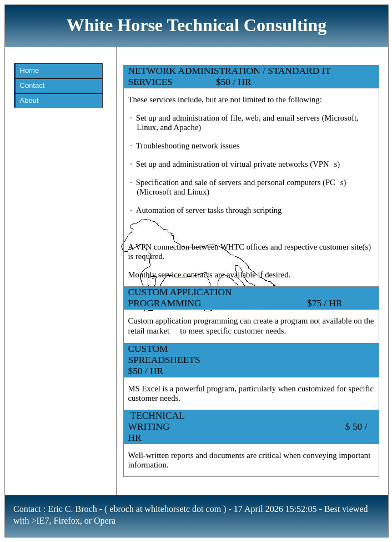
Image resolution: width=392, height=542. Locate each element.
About (29, 100)
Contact (32, 85)
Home (30, 70)
